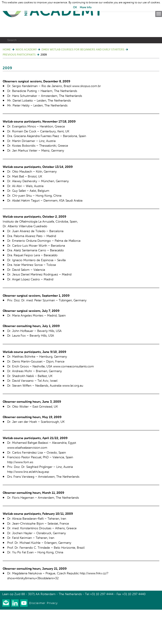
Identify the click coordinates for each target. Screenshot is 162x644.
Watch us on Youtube (24, 637)
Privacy (52, 638)
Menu (159, 14)
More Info (86, 8)
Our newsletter (6, 637)
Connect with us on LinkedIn (15, 637)
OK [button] (75, 8)
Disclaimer (37, 638)
